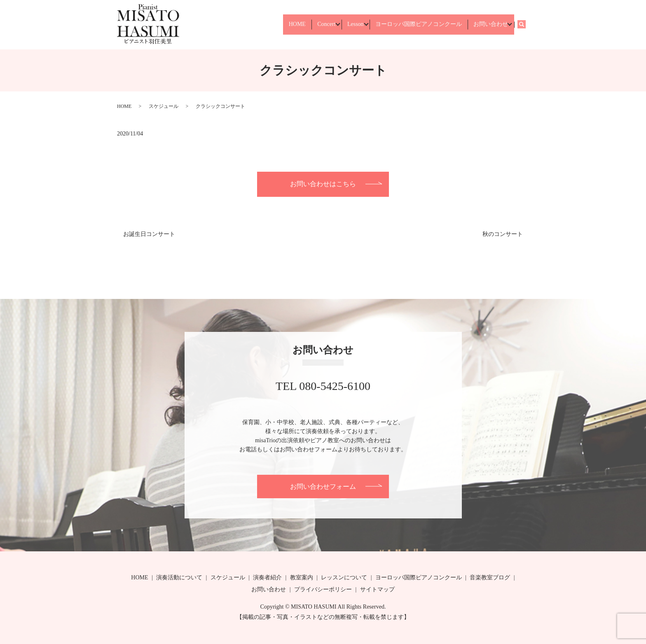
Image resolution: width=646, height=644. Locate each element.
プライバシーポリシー (323, 589)
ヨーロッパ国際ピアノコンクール (412, 24)
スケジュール (164, 106)
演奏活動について (179, 577)
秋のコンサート (503, 234)
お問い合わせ (488, 24)
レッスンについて (344, 577)
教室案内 (302, 577)
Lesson (345, 24)
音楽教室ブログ (490, 577)
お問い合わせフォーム (323, 486)
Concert (311, 24)
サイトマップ (377, 589)
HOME (279, 24)
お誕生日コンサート (149, 234)
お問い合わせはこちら (323, 184)
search (525, 24)
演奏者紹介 (267, 577)
